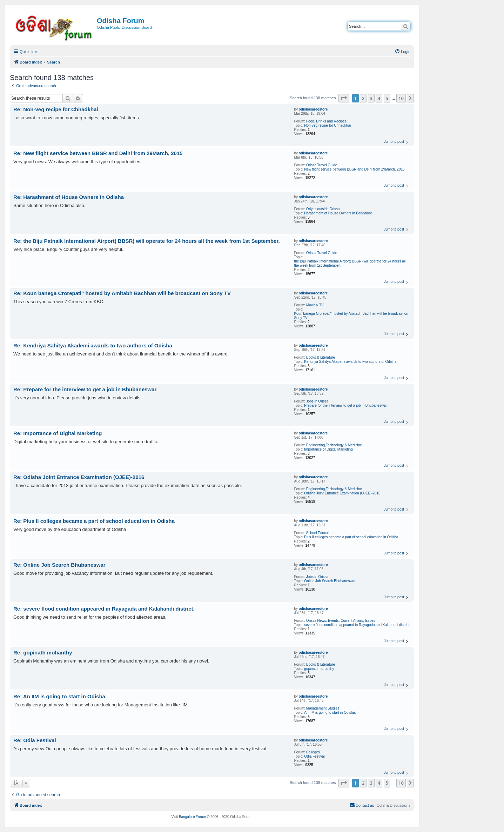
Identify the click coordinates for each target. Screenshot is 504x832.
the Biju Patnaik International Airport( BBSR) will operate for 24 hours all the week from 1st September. (350, 263)
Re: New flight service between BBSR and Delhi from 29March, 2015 (98, 153)
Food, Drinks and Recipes (326, 121)
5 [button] (387, 98)
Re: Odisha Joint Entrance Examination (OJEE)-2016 (79, 477)
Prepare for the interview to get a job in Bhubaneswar (345, 405)
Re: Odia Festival (35, 740)
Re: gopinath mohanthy (43, 653)
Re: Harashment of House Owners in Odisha (69, 197)
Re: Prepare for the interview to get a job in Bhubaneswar (85, 389)
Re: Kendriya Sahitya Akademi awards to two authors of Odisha (93, 345)
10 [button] (401, 98)
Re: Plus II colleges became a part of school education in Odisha (94, 521)
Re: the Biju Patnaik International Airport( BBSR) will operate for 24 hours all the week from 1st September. (147, 241)
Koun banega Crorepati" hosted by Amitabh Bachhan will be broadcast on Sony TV (351, 316)
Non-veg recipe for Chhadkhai (327, 125)
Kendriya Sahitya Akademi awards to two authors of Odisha (350, 362)
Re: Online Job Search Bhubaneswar (59, 565)
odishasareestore (313, 109)
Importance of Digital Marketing (328, 449)
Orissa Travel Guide (322, 165)
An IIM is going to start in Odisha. (330, 713)
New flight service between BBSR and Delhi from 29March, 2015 (354, 169)
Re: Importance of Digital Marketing (58, 433)
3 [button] (371, 98)
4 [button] (379, 98)
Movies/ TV (315, 305)
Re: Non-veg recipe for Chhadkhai (56, 109)
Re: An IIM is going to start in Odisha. (60, 696)
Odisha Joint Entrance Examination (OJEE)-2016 (342, 493)
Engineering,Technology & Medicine (334, 445)
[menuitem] (402, 52)
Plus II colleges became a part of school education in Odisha (351, 537)
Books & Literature (321, 357)
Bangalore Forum (192, 817)
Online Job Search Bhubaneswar (330, 581)
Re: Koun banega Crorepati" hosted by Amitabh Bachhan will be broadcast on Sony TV (122, 293)
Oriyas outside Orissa (323, 209)
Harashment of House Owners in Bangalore (338, 213)
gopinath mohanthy (319, 669)
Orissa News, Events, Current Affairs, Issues (341, 621)
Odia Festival (314, 756)
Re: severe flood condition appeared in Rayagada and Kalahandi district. (104, 609)
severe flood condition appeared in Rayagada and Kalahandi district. (357, 625)
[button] (344, 98)
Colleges (313, 752)
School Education (320, 533)
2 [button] (363, 98)
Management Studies (323, 708)
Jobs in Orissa (317, 401)
